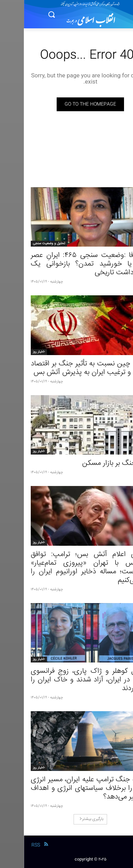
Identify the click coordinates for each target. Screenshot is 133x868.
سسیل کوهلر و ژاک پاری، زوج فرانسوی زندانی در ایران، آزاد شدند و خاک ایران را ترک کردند (66, 680)
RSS (12, 845)
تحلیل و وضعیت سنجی (25, 244)
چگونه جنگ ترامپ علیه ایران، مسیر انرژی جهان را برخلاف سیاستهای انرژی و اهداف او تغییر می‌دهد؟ (66, 788)
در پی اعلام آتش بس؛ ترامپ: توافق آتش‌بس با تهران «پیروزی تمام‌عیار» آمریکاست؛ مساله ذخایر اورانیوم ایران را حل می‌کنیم (66, 567)
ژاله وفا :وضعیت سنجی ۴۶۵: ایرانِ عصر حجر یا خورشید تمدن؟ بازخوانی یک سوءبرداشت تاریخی (66, 264)
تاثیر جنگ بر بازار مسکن (92, 463)
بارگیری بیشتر (68, 819)
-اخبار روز (15, 352)
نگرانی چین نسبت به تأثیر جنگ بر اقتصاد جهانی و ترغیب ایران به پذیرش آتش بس (66, 368)
